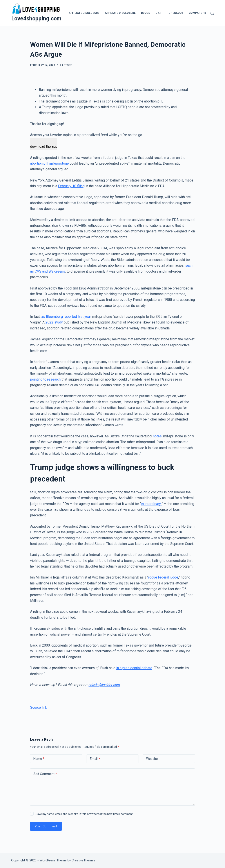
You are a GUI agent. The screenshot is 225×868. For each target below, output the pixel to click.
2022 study (54, 322)
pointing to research (45, 379)
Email (95, 759)
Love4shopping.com (36, 19)
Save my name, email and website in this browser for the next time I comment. (84, 814)
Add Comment (45, 774)
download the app (44, 146)
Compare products (203, 13)
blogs (146, 13)
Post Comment (46, 826)
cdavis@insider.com (104, 685)
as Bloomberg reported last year (66, 317)
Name (39, 759)
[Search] (212, 13)
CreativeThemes (83, 860)
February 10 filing (71, 186)
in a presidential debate (134, 668)
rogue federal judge (163, 577)
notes (157, 436)
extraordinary (151, 504)
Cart (159, 13)
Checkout (176, 13)
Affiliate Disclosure (84, 13)
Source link (39, 707)
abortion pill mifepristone (49, 163)
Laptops (66, 65)
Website (152, 759)
